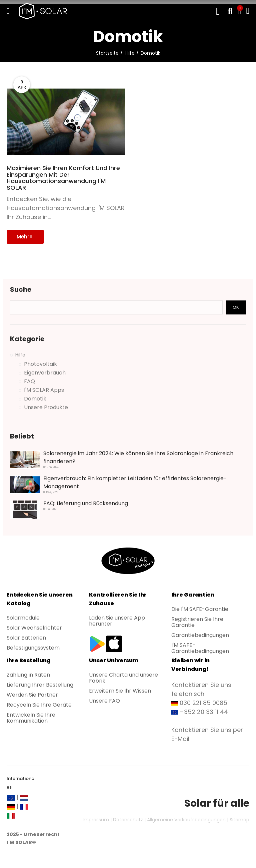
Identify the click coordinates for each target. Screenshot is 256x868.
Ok (236, 307)
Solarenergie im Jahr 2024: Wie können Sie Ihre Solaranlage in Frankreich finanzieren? (138, 457)
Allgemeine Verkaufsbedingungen (186, 820)
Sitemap (239, 820)
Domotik (35, 399)
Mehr (24, 237)
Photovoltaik (40, 364)
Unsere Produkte (46, 407)
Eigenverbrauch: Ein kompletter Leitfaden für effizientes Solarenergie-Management (135, 482)
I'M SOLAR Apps (44, 390)
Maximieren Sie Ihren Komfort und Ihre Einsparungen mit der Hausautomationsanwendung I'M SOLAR (63, 178)
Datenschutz (128, 820)
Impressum (96, 820)
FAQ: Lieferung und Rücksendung (86, 503)
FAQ (29, 381)
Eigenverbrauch (45, 373)
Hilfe (20, 355)
